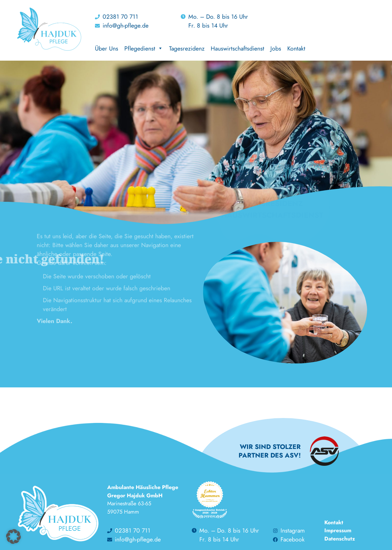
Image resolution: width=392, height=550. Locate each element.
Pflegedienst (144, 48)
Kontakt (296, 48)
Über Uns (107, 48)
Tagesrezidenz (187, 48)
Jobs (276, 48)
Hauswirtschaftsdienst (237, 48)
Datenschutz (340, 539)
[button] (13, 537)
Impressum (338, 530)
